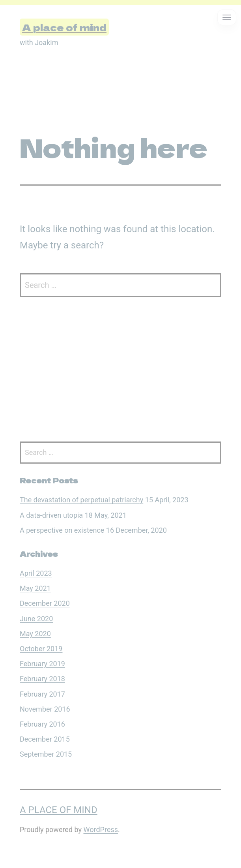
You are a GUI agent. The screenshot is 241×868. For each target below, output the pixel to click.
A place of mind (64, 27)
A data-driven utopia (51, 515)
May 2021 (35, 588)
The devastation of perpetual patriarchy (81, 500)
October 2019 (41, 649)
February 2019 (42, 664)
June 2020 (36, 619)
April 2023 (36, 573)
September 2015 (46, 754)
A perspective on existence (62, 530)
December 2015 (45, 739)
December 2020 (45, 603)
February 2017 (42, 694)
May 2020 (35, 634)
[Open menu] (227, 17)
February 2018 (42, 679)
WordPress (101, 829)
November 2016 (45, 709)
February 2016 (42, 724)
